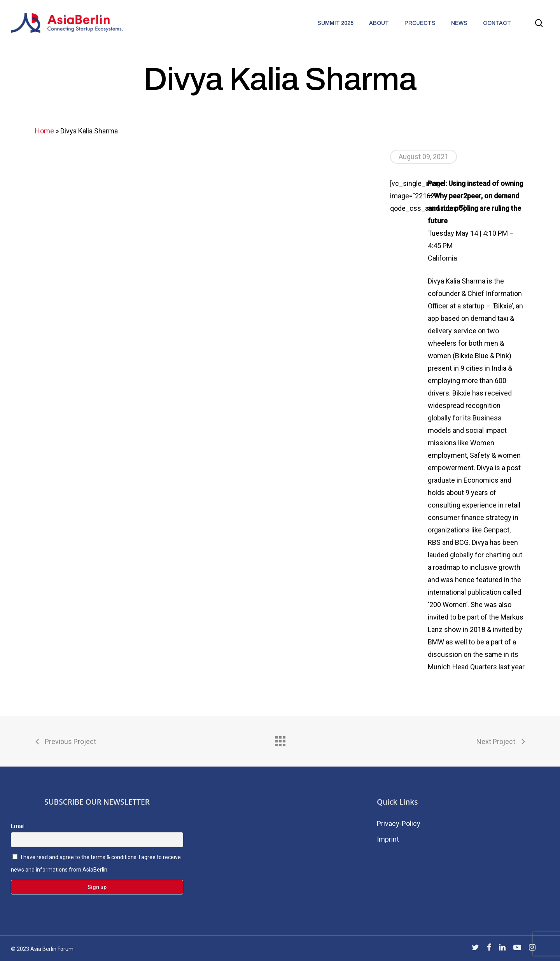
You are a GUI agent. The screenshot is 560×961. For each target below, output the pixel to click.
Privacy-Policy (399, 824)
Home (45, 131)
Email (18, 826)
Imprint (388, 839)
